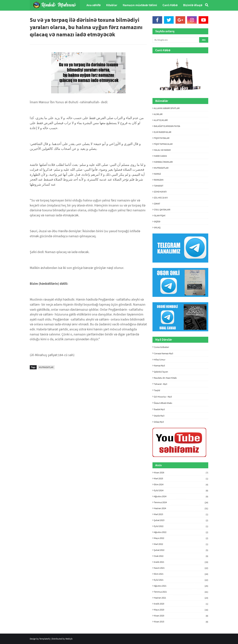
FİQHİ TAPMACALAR (163, 144)
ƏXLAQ (157, 227)
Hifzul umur (160, 360)
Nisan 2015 (181, 622)
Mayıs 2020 (181, 610)
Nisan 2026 (181, 473)
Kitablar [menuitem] (112, 5)
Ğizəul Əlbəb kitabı (163, 403)
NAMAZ (157, 174)
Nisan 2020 (181, 616)
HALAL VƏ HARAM (162, 150)
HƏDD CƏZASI (160, 156)
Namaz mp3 (159, 366)
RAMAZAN (159, 180)
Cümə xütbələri (161, 347)
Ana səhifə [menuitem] (94, 5)
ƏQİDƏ (157, 221)
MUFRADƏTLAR (46, 367)
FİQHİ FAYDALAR (162, 138)
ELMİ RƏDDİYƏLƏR (163, 132)
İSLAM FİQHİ (160, 216)
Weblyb (69, 639)
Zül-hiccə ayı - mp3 (163, 397)
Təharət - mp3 (161, 384)
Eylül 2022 (181, 526)
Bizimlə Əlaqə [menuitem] (193, 5)
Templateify (45, 639)
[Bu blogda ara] (175, 40)
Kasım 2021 (181, 568)
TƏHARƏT (159, 186)
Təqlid (157, 390)
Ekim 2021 (181, 574)
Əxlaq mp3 (159, 422)
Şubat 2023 (181, 520)
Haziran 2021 (181, 598)
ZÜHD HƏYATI (160, 192)
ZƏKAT (157, 204)
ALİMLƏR (158, 114)
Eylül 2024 (181, 490)
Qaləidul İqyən (161, 372)
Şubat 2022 (181, 550)
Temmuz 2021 (181, 592)
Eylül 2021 (181, 580)
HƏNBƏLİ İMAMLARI (163, 162)
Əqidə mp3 (159, 416)
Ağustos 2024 (181, 496)
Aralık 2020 (181, 604)
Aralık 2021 (181, 562)
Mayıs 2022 (181, 538)
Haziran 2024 (181, 508)
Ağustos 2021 (181, 586)
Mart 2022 (181, 544)
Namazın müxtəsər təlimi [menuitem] (140, 5)
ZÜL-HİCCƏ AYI (161, 198)
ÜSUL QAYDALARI (162, 210)
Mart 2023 (181, 514)
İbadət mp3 (159, 409)
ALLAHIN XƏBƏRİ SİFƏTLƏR (167, 108)
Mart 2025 (181, 479)
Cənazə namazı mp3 (164, 353)
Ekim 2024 (181, 484)
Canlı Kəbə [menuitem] (170, 5)
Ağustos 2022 (181, 532)
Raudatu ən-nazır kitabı (165, 378)
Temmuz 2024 (181, 502)
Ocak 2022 (181, 556)
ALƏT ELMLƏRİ (161, 120)
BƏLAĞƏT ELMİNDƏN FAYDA (167, 126)
